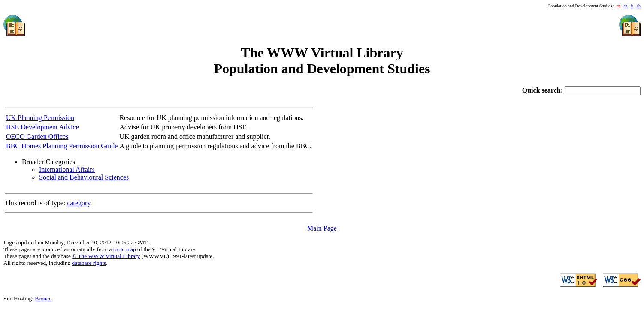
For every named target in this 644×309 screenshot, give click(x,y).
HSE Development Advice (42, 127)
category (79, 203)
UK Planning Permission (40, 118)
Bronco (43, 298)
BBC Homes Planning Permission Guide (62, 146)
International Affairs (67, 169)
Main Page (322, 228)
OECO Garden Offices (37, 136)
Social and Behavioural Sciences (84, 177)
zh (639, 6)
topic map (125, 249)
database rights (89, 263)
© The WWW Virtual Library (106, 256)
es (626, 6)
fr (632, 6)
